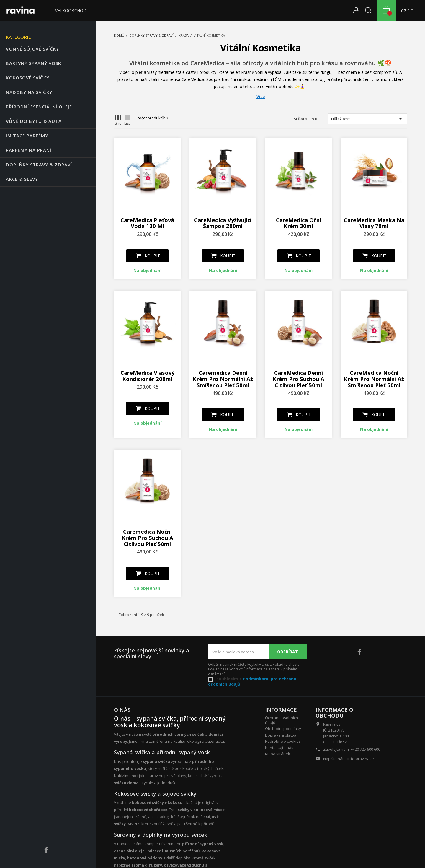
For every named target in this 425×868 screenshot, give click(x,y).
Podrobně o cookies (283, 741)
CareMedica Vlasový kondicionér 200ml (147, 376)
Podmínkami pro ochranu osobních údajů (252, 681)
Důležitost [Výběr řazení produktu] (368, 119)
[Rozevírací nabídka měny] (408, 11)
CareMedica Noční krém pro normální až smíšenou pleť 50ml (374, 379)
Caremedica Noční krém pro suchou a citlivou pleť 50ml (147, 538)
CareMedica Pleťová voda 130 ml (147, 223)
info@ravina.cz (361, 759)
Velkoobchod (71, 10)
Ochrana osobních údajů (282, 720)
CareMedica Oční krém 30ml (299, 223)
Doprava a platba (281, 735)
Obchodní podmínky (283, 729)
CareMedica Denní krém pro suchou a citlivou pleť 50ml (299, 379)
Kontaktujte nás (279, 748)
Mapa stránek (278, 754)
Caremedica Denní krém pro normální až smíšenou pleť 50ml (223, 379)
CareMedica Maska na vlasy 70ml (374, 223)
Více (261, 97)
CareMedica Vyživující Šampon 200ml (223, 223)
